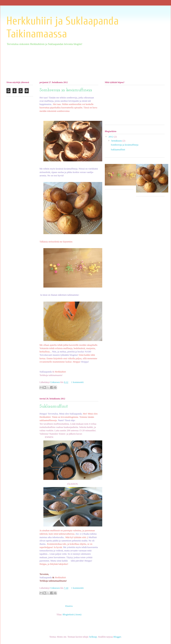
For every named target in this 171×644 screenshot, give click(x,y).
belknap (93, 637)
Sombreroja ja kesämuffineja (66, 90)
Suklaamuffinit (54, 406)
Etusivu (69, 606)
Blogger (117, 637)
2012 (111, 137)
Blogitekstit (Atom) (72, 614)
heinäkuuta (117, 141)
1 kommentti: (78, 382)
